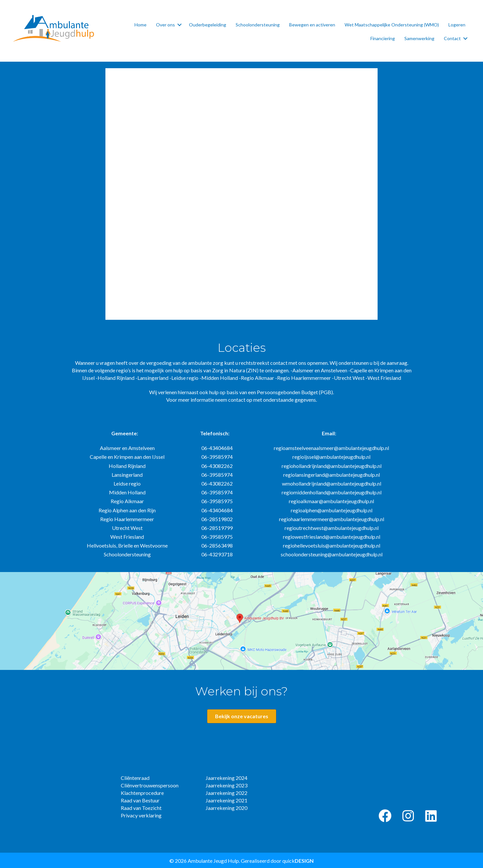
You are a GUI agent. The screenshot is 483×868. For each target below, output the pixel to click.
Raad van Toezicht (141, 808)
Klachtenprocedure (142, 793)
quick (298, 861)
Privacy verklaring (141, 815)
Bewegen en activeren (312, 25)
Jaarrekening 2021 (226, 800)
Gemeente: (125, 433)
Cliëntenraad (135, 778)
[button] (385, 816)
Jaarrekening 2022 (226, 793)
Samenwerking (419, 38)
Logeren (457, 25)
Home (140, 25)
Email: (329, 433)
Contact (452, 38)
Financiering (383, 38)
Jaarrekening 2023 (226, 785)
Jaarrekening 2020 (226, 808)
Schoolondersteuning (258, 25)
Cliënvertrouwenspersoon (150, 785)
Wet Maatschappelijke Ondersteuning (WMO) (392, 25)
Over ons (165, 25)
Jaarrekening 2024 (226, 778)
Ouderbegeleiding (208, 25)
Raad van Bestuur (140, 800)
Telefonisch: (215, 433)
